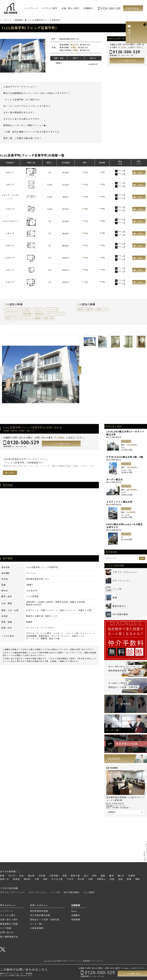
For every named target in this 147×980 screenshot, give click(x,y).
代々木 (12, 876)
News (74, 911)
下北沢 (70, 879)
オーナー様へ (113, 730)
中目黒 (42, 876)
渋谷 (22, 876)
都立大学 (74, 45)
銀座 (103, 876)
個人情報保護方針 (9, 937)
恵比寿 (31, 876)
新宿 (2, 876)
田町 (94, 876)
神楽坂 (16, 879)
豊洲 (111, 876)
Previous (2, 370)
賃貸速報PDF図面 (9, 924)
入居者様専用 (114, 759)
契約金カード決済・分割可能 (45, 920)
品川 (86, 876)
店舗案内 (88, 8)
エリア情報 (6, 928)
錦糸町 (27, 879)
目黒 (65, 876)
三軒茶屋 (54, 876)
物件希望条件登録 (39, 911)
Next (79, 370)
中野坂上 (101, 879)
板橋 (129, 879)
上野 (37, 879)
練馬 (138, 879)
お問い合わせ (133, 8)
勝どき (121, 876)
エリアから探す (50, 8)
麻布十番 (75, 876)
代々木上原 (57, 879)
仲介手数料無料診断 (40, 915)
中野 (90, 879)
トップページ (31, 8)
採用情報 (126, 704)
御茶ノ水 (4, 879)
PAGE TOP (144, 856)
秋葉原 (132, 876)
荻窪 (112, 879)
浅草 (45, 879)
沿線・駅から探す (71, 8)
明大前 (81, 879)
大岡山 (73, 47)
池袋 (120, 879)
